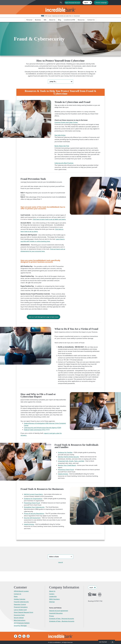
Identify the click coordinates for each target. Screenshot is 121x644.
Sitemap (52, 602)
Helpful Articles (63, 474)
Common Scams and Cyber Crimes (66, 122)
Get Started (107, 642)
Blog (60, 20)
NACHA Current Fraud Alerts (33, 494)
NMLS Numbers (54, 599)
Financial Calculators (21, 607)
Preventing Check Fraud (66, 469)
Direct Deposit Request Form (23, 612)
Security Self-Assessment (32, 518)
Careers (52, 594)
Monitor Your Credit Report (67, 465)
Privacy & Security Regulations (34, 513)
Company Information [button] (64, 587)
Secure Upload (19, 618)
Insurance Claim (19, 615)
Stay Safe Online (60, 135)
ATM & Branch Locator (21, 591)
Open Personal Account (73, 3)
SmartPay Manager (20, 625)
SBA (45, 20)
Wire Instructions (20, 620)
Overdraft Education (56, 613)
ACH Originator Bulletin (22, 623)
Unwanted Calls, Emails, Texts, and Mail (71, 461)
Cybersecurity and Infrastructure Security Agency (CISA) (43, 427)
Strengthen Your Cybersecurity (34, 507)
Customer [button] (20, 587)
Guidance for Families (65, 452)
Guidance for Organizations (33, 498)
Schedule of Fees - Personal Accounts (62, 618)
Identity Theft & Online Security (68, 457)
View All (61, 562)
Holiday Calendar (20, 599)
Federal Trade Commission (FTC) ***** (37, 430)
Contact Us (91, 20)
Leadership (53, 596)
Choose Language (101, 3)
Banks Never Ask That (62, 146)
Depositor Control (20, 604)
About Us (52, 20)
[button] (61, 82)
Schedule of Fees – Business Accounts (62, 621)
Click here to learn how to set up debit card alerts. (49, 219)
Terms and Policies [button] (55, 608)
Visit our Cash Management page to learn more (43, 317)
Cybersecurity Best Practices (64, 163)
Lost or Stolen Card (20, 610)
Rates (16, 596)
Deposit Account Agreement (59, 611)
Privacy (52, 616)
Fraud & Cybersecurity (21, 602)
